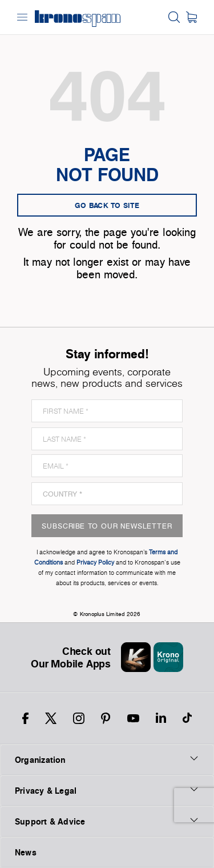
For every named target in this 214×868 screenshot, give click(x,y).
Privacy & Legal (107, 790)
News (26, 852)
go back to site (107, 205)
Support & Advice (107, 821)
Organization (107, 759)
